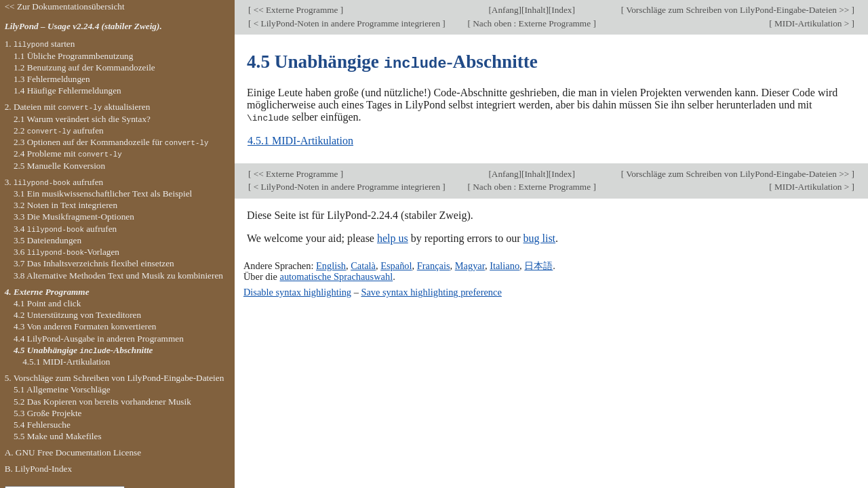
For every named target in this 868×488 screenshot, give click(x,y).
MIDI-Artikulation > (812, 23)
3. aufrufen (54, 182)
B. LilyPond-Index (39, 469)
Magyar (470, 264)
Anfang (505, 10)
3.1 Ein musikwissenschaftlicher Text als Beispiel (103, 194)
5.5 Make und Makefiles (58, 436)
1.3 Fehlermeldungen (52, 79)
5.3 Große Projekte (48, 413)
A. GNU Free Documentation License (73, 452)
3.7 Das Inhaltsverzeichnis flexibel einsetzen (94, 263)
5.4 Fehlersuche (42, 425)
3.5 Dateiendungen (47, 240)
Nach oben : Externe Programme (532, 23)
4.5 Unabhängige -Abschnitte (83, 350)
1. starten (40, 44)
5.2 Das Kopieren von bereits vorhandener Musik (102, 402)
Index (561, 10)
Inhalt (535, 10)
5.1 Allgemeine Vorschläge (62, 389)
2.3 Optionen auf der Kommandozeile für (111, 142)
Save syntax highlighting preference (431, 291)
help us (393, 237)
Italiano (505, 264)
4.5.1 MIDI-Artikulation (300, 140)
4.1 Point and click (47, 303)
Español (396, 264)
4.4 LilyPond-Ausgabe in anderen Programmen (99, 339)
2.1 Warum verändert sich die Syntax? (82, 119)
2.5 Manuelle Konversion (59, 166)
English (331, 264)
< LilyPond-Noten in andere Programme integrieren (347, 23)
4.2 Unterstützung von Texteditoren (77, 315)
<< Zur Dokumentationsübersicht (65, 6)
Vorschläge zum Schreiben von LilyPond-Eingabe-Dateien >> (737, 10)
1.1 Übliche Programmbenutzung (73, 56)
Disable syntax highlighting (297, 291)
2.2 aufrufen (59, 130)
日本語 (538, 264)
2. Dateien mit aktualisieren (78, 107)
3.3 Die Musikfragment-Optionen (74, 217)
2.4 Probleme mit (68, 154)
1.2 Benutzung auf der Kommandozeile (84, 67)
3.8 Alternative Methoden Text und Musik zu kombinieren (118, 276)
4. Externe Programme (47, 292)
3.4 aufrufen (65, 229)
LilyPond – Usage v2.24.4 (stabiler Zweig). (83, 26)
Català (363, 264)
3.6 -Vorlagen (66, 252)
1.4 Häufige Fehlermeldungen (67, 90)
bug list (539, 237)
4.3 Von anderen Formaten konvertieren (85, 326)
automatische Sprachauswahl (337, 275)
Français (434, 264)
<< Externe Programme (295, 10)
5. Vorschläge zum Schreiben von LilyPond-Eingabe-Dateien (115, 378)
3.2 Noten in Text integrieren (65, 205)
